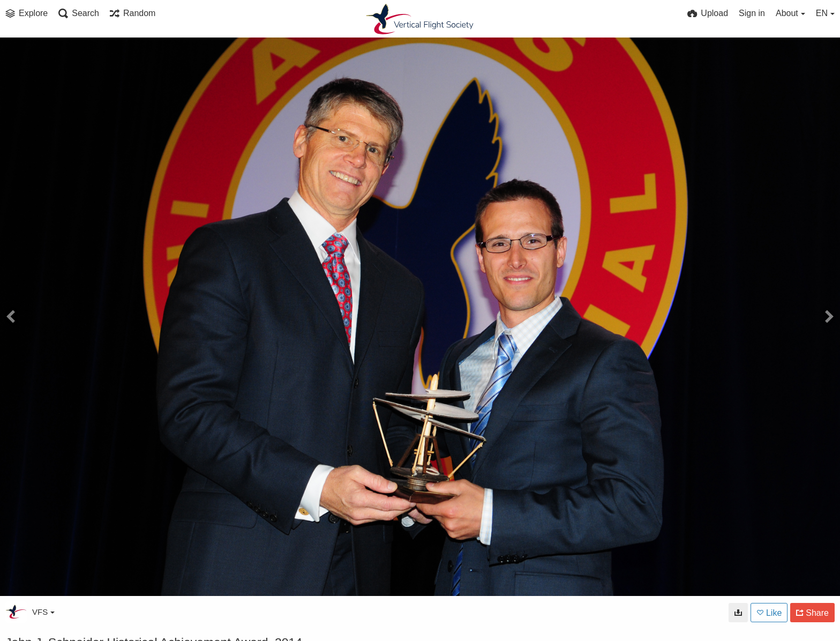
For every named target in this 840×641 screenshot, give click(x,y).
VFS (43, 612)
